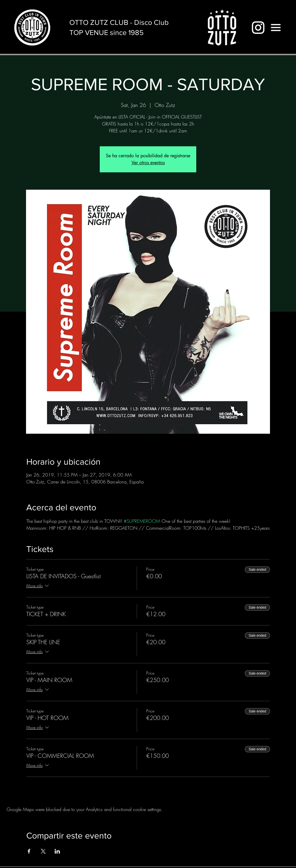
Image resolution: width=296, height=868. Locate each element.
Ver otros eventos (148, 163)
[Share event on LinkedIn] (57, 851)
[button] (276, 27)
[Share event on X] (43, 851)
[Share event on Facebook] (29, 851)
